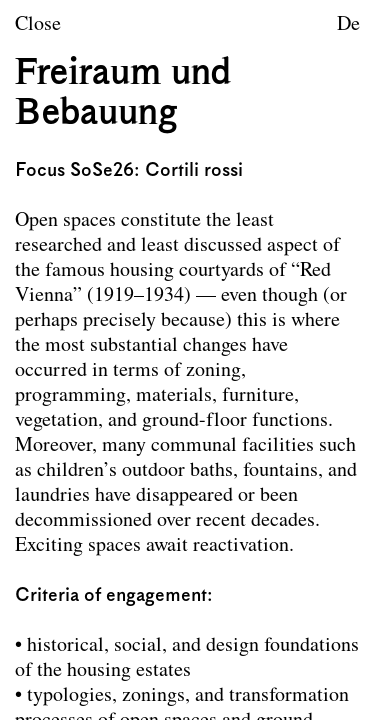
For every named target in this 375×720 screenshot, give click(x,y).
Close (38, 25)
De (348, 25)
